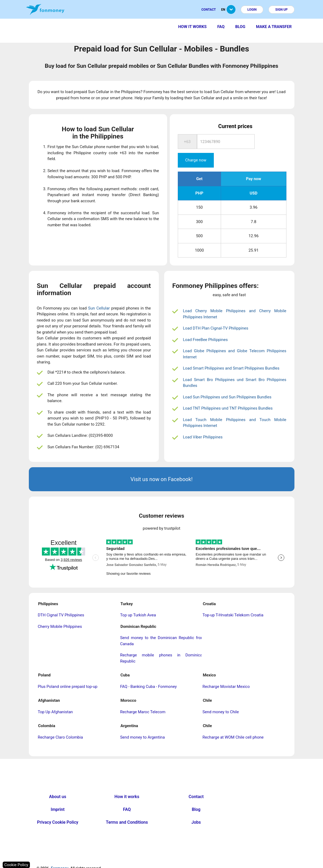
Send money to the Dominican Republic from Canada (162, 626)
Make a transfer (274, 27)
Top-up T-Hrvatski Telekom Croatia (233, 600)
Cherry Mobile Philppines (60, 612)
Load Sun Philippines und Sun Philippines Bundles (227, 382)
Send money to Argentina (142, 723)
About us (58, 782)
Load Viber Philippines (203, 422)
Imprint (58, 795)
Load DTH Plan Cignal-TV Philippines (216, 314)
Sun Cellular (99, 294)
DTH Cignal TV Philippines (61, 600)
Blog (240, 27)
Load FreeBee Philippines (205, 325)
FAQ (221, 27)
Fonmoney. (60, 854)
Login (252, 10)
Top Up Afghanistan (55, 697)
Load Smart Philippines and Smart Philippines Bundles (231, 354)
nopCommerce (172, 865)
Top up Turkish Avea (138, 600)
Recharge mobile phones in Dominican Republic (162, 643)
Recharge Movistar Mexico (226, 672)
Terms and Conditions (127, 808)
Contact (208, 10)
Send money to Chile (220, 697)
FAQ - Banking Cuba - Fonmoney (148, 672)
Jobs (196, 808)
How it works (192, 27)
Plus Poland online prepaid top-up (67, 672)
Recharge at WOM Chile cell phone (233, 723)
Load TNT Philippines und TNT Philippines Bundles (228, 394)
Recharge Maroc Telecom (143, 697)
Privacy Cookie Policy (58, 808)
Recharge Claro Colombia (60, 723)
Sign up (281, 10)
